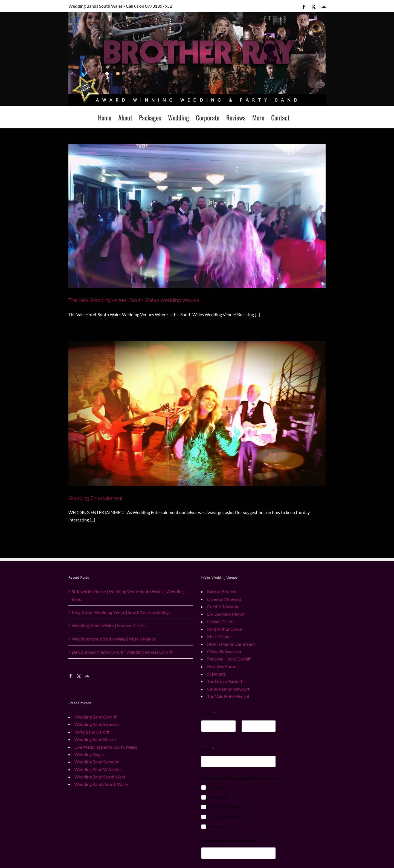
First (205, 736)
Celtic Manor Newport (228, 689)
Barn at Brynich (222, 591)
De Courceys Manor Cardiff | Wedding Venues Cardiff (122, 652)
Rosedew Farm (221, 666)
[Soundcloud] (87, 676)
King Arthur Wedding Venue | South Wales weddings (121, 612)
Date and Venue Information (229, 840)
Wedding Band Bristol (95, 739)
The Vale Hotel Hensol (228, 696)
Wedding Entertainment (95, 498)
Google (216, 787)
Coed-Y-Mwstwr (223, 606)
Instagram (219, 797)
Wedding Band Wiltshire (98, 769)
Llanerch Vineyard (224, 599)
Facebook (218, 827)
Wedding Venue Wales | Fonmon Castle (109, 625)
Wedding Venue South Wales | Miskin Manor (114, 639)
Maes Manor (219, 636)
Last (245, 736)
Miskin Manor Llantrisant (231, 644)
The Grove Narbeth (225, 681)
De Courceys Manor (226, 614)
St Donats (216, 674)
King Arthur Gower (225, 629)
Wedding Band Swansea (97, 724)
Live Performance (226, 817)
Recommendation (226, 807)
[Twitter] (79, 676)
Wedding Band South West (100, 777)
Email (208, 749)
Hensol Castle (220, 622)
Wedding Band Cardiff (95, 717)
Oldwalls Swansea (224, 651)
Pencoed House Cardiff (229, 659)
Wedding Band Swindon (97, 762)
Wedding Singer (89, 754)
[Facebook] (71, 676)
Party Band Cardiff (92, 732)
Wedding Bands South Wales (102, 784)
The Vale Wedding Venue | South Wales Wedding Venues (134, 300)
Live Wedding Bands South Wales (106, 747)
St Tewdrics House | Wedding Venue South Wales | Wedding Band (128, 595)
